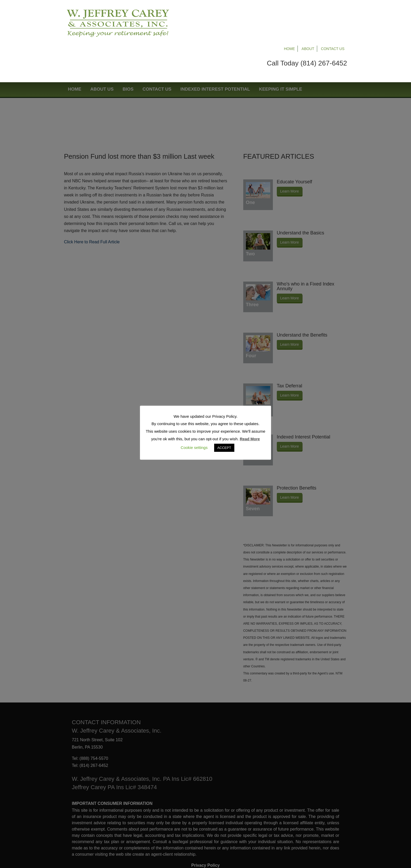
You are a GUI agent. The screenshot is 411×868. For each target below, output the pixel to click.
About (308, 11)
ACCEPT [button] (224, 448)
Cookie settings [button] (194, 447)
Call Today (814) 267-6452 (307, 25)
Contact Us (333, 11)
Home (289, 11)
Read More (250, 439)
